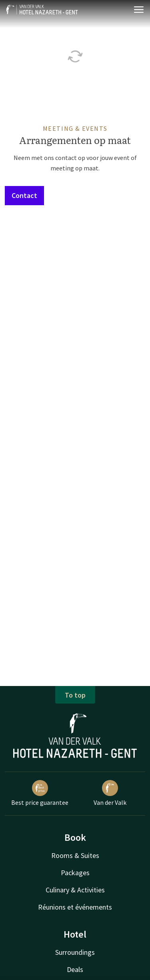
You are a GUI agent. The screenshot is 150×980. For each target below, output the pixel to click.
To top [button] (75, 695)
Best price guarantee (40, 793)
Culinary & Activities (75, 890)
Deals (75, 969)
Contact (24, 195)
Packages (75, 873)
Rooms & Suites (75, 855)
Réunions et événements (75, 907)
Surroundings (75, 952)
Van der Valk (110, 793)
